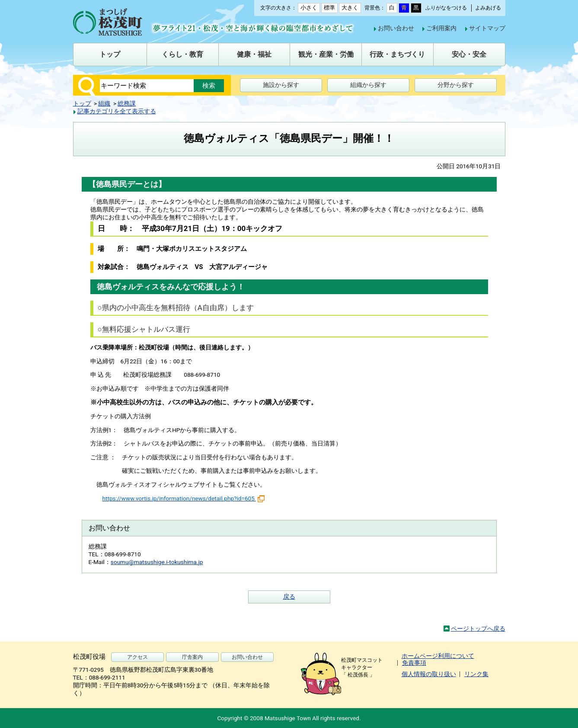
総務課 (127, 103)
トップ (82, 103)
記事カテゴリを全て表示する (117, 111)
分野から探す (456, 85)
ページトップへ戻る (478, 629)
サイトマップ (487, 28)
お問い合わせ (396, 28)
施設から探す (281, 85)
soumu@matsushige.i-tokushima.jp (157, 562)
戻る (289, 597)
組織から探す (368, 85)
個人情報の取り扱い (429, 674)
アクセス (137, 657)
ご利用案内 (441, 28)
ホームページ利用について (438, 656)
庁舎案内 (192, 657)
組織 (104, 103)
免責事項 (414, 663)
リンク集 (476, 674)
